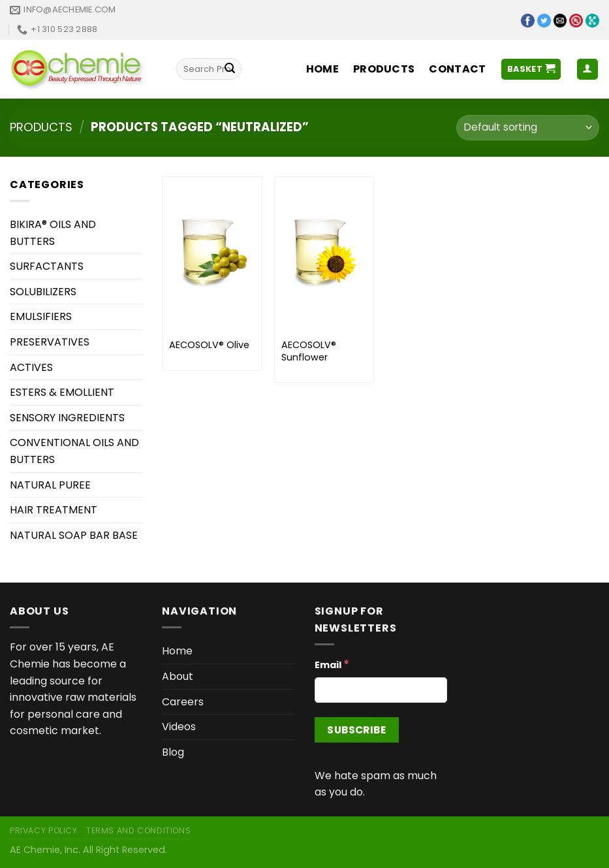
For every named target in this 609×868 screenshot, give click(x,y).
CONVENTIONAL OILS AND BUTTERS (74, 451)
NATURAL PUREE (50, 485)
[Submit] (230, 69)
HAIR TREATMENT (54, 510)
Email (332, 664)
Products (384, 69)
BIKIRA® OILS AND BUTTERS (53, 233)
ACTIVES (31, 367)
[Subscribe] (357, 730)
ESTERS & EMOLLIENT (62, 392)
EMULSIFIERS (41, 316)
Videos (179, 727)
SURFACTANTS (47, 266)
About (178, 676)
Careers (183, 702)
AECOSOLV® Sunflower (309, 351)
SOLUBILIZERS (43, 292)
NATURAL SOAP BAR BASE (74, 535)
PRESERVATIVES (50, 342)
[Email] (381, 690)
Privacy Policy (44, 830)
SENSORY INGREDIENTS (67, 418)
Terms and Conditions (138, 830)
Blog (173, 752)
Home (322, 69)
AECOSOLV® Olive (209, 345)
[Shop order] (528, 128)
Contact (457, 69)
